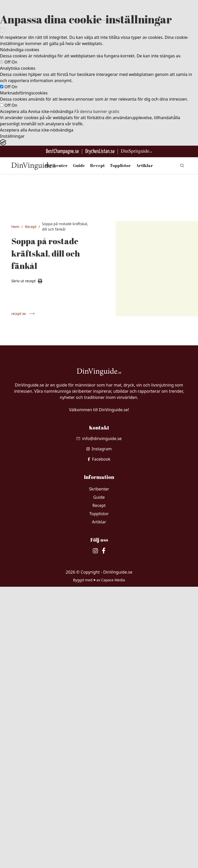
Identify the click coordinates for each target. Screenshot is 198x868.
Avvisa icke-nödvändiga (51, 111)
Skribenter (56, 165)
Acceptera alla (14, 111)
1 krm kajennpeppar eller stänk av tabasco (35, 544)
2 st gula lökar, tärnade (35, 445)
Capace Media (113, 861)
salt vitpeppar (31, 602)
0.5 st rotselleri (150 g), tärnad (36, 475)
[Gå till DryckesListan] (100, 151)
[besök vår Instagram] (99, 730)
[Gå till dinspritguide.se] (136, 151)
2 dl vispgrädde (36, 577)
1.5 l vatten (32, 487)
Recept (97, 165)
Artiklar (145, 165)
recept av (23, 314)
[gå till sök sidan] (182, 165)
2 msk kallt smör (32, 565)
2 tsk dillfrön (34, 497)
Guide (79, 165)
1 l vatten (31, 433)
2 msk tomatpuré (32, 524)
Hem (15, 227)
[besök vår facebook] (99, 740)
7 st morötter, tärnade (34, 460)
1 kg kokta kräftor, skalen (35, 421)
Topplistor (120, 165)
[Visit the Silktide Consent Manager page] (99, 142)
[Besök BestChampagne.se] (63, 151)
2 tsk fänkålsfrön (33, 509)
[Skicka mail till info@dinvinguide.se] (99, 720)
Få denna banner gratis (97, 111)
